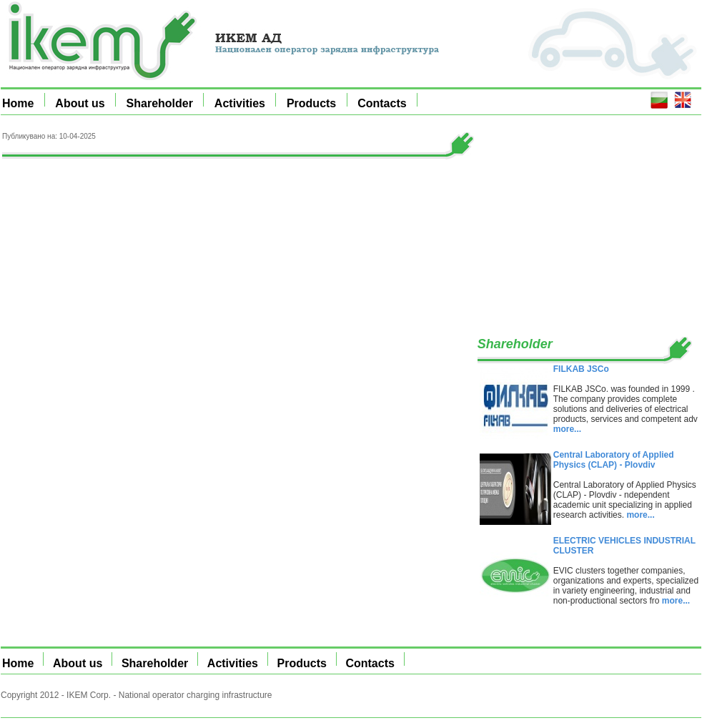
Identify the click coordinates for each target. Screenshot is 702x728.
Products (311, 103)
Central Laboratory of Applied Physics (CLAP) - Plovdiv (614, 460)
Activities (240, 103)
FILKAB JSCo (581, 369)
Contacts (382, 103)
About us (80, 103)
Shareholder (160, 103)
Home (18, 103)
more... (567, 429)
